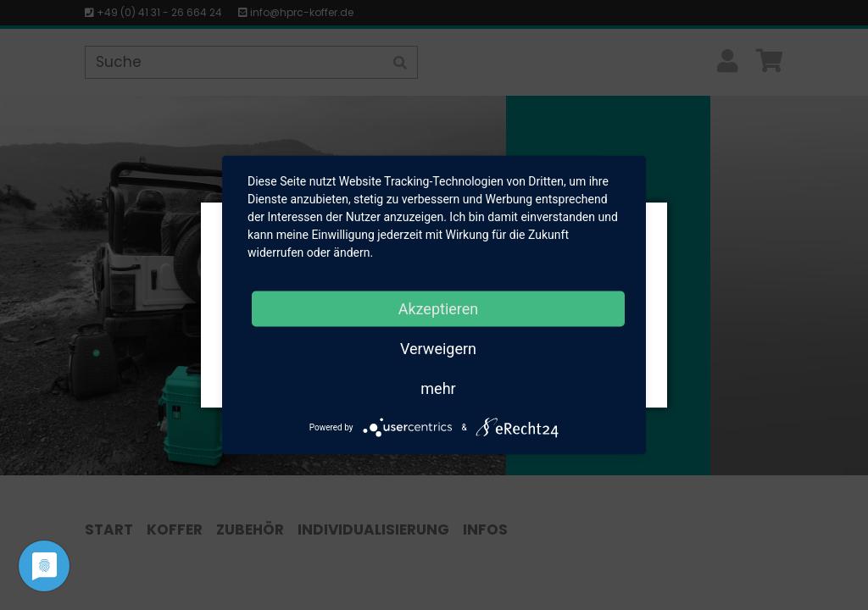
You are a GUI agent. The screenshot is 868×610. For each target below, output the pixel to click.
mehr (438, 388)
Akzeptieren (439, 309)
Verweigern (438, 349)
